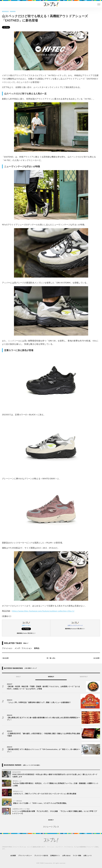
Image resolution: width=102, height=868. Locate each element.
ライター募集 (77, 855)
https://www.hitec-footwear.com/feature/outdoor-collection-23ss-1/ (43, 611)
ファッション (7, 648)
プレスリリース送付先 (41, 855)
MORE (51, 820)
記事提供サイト (55, 855)
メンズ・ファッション (23, 648)
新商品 (37, 648)
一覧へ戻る (51, 658)
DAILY (18, 677)
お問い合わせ (66, 855)
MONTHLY (84, 677)
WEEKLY (51, 677)
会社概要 (13, 855)
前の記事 (5, 658)
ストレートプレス (51, 827)
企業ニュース (88, 855)
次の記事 (97, 658)
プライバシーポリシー (25, 855)
